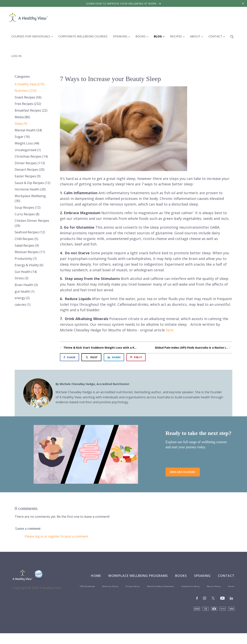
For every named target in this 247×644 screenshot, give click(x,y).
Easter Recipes (28, 176)
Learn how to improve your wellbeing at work (124, 4)
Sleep (21, 124)
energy (22, 298)
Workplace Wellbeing (30, 198)
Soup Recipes (28, 207)
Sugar (22, 137)
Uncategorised (28, 150)
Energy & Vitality (29, 265)
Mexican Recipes (30, 252)
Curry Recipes (27, 214)
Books (181, 576)
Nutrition (26, 91)
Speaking (202, 576)
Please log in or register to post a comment (56, 536)
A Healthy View (30, 84)
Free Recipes (28, 104)
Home (96, 576)
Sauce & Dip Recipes (32, 183)
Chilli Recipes (26, 239)
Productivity (26, 259)
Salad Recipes (27, 245)
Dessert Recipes (30, 170)
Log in (16, 56)
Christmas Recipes (31, 156)
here (170, 330)
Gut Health (26, 272)
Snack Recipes (28, 97)
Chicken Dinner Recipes (32, 223)
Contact (226, 576)
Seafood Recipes (30, 232)
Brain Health (26, 285)
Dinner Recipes (30, 163)
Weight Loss (27, 143)
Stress (22, 278)
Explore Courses (183, 472)
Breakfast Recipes (31, 110)
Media (22, 117)
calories (23, 305)
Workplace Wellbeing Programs (138, 576)
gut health (25, 291)
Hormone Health (30, 189)
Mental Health (28, 130)
